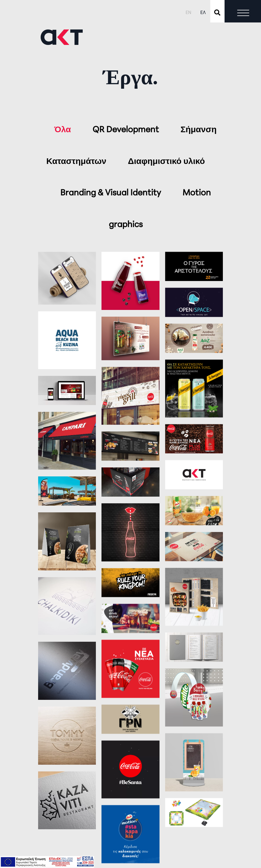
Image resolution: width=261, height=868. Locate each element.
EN (189, 12)
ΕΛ (203, 12)
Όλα (63, 130)
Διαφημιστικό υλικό (166, 162)
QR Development (127, 130)
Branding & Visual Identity (112, 193)
